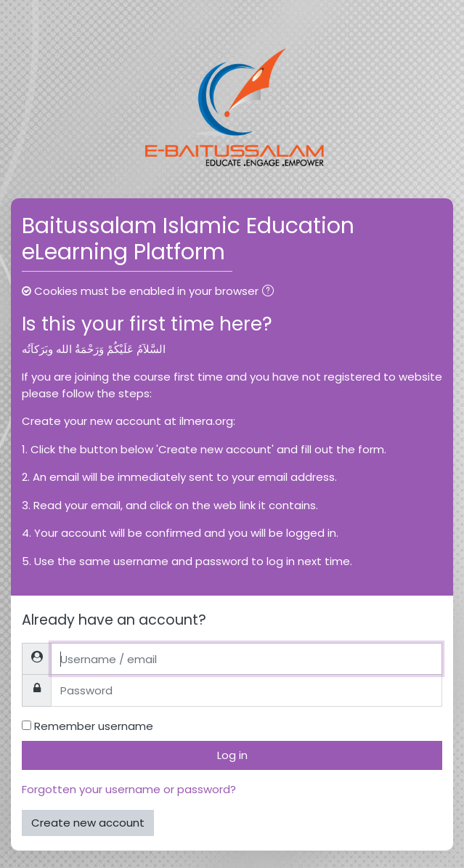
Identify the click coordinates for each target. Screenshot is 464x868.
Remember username (94, 726)
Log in (232, 755)
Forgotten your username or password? (129, 789)
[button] (271, 292)
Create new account (88, 823)
